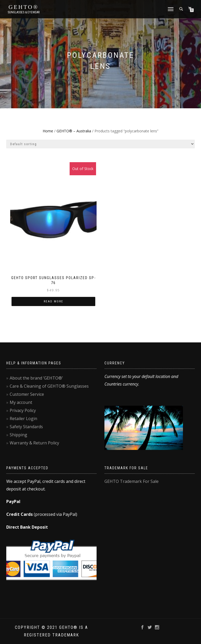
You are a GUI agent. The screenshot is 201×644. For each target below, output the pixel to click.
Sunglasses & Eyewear (24, 12)
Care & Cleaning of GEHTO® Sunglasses (49, 386)
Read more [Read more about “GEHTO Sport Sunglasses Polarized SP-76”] (54, 301)
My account (21, 402)
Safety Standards (26, 427)
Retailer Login (23, 419)
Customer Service (27, 394)
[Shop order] (100, 144)
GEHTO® (24, 7)
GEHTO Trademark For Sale (132, 481)
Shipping (18, 435)
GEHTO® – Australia (74, 131)
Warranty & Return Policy (34, 443)
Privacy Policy (23, 410)
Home (48, 131)
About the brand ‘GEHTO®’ (36, 378)
